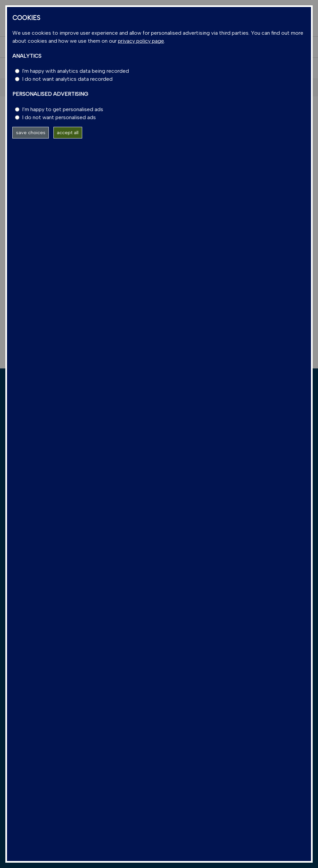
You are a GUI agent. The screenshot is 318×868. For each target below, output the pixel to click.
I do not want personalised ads (59, 117)
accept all (68, 132)
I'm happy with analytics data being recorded (75, 71)
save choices (31, 132)
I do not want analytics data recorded (67, 79)
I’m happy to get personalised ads (63, 109)
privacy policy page (141, 41)
